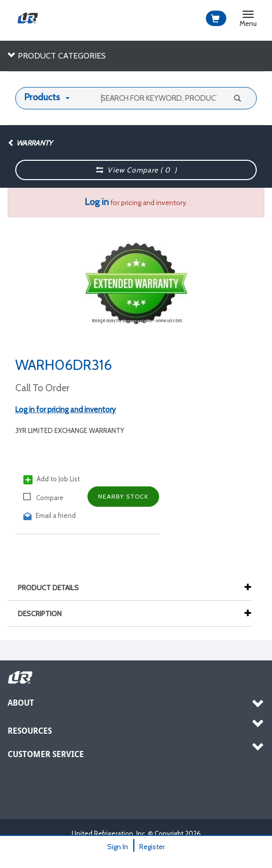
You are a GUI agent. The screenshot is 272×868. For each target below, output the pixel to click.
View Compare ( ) (136, 170)
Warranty (30, 143)
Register (152, 847)
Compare (43, 497)
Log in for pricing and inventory (66, 410)
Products (42, 97)
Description (45, 614)
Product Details (53, 588)
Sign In (118, 847)
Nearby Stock (123, 496)
